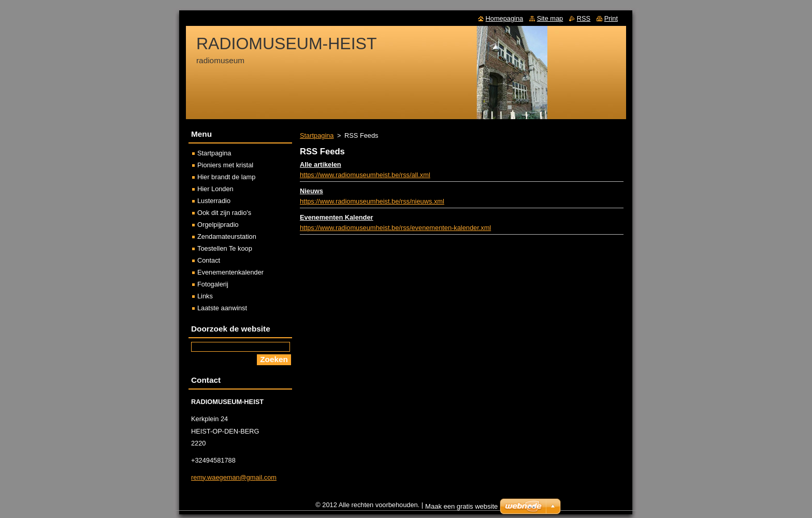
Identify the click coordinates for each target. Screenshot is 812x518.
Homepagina (505, 18)
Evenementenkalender (230, 272)
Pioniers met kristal (225, 165)
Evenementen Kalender (337, 217)
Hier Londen (215, 189)
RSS (584, 18)
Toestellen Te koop (225, 248)
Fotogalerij (213, 284)
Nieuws (311, 191)
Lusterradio (214, 201)
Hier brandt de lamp (226, 177)
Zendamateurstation (227, 236)
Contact (209, 260)
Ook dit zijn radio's (224, 213)
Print (611, 18)
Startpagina (317, 135)
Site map (550, 18)
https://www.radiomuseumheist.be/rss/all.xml (365, 175)
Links (205, 296)
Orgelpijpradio (218, 225)
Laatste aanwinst (222, 308)
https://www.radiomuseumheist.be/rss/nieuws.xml (372, 201)
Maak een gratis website (461, 509)
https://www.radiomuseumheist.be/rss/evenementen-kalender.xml (395, 228)
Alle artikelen (321, 164)
